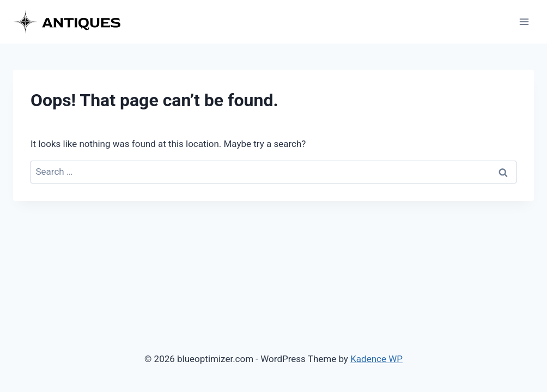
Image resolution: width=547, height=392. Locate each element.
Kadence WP (376, 359)
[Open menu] (524, 22)
